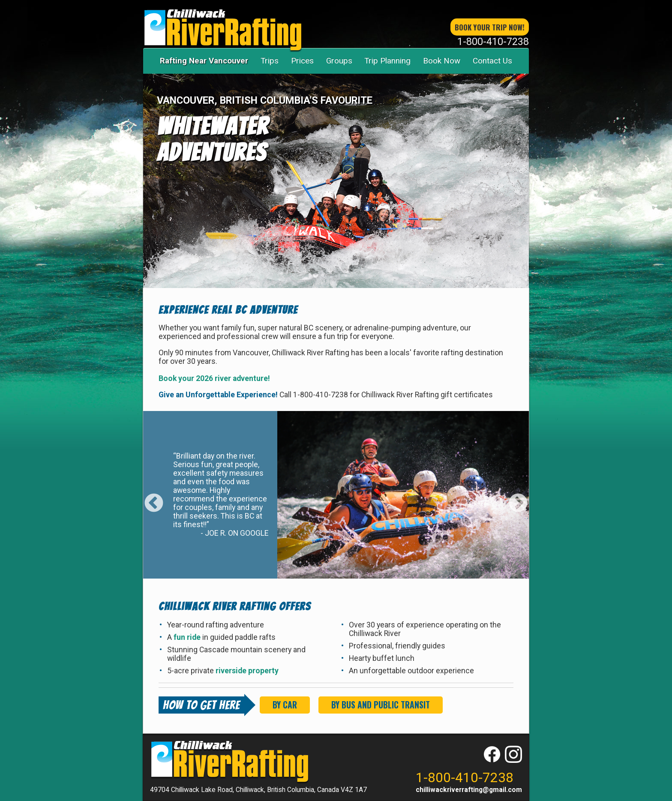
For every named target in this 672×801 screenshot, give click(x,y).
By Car (285, 705)
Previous (154, 497)
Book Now (442, 61)
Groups (339, 61)
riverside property (247, 671)
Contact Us (492, 61)
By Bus (381, 705)
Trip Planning (387, 61)
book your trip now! (490, 27)
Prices (302, 61)
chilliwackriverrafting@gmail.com (469, 790)
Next (518, 497)
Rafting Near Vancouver (204, 61)
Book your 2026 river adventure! (214, 378)
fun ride (188, 637)
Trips (270, 61)
